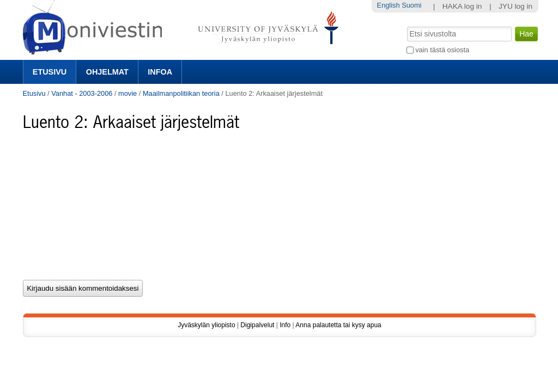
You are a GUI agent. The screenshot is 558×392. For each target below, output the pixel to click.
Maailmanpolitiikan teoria (181, 93)
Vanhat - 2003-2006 (82, 93)
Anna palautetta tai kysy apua (338, 325)
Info (285, 325)
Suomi (411, 5)
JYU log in (515, 6)
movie (128, 93)
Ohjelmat (107, 72)
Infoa (160, 72)
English (389, 5)
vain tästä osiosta (442, 50)
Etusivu (50, 72)
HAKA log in (462, 6)
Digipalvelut (257, 325)
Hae (406, 26)
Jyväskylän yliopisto (206, 325)
